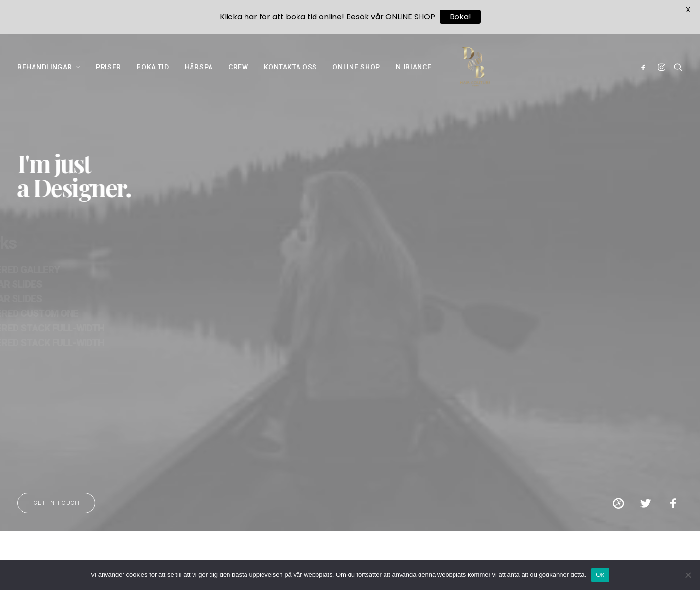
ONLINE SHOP (356, 78)
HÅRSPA (199, 78)
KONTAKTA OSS (290, 78)
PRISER (108, 78)
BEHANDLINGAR (49, 78)
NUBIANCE (414, 78)
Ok (600, 575)
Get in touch (56, 526)
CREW (238, 78)
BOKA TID (153, 78)
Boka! (460, 17)
